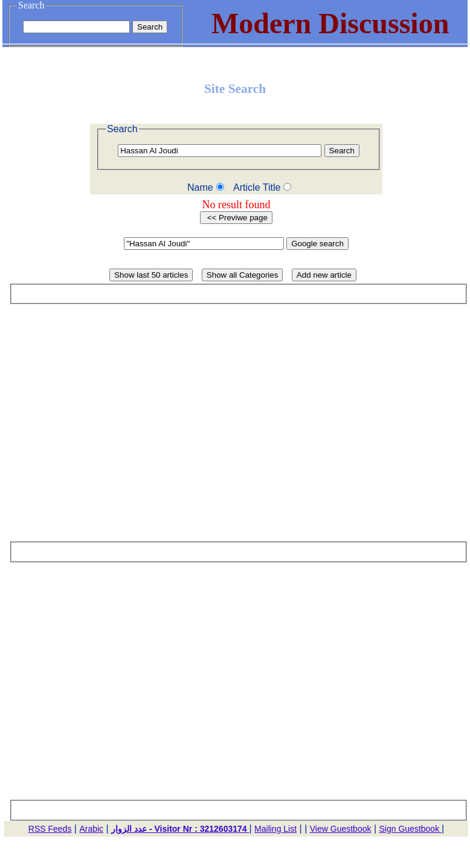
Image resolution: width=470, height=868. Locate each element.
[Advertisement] (113, 428)
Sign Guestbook (411, 829)
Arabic (91, 829)
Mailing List (275, 829)
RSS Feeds (50, 829)
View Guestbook (341, 829)
